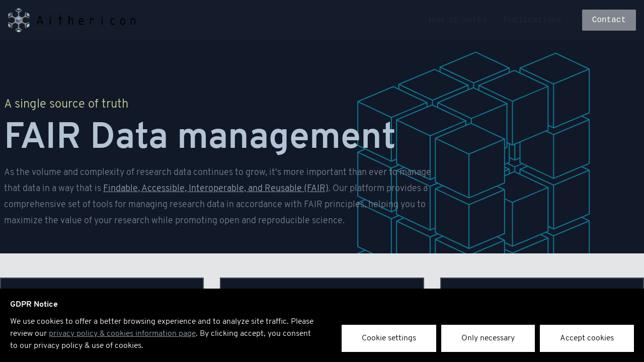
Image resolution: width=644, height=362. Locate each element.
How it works (458, 20)
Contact (609, 20)
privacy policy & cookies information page (122, 334)
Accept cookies (587, 338)
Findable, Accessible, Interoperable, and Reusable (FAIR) (216, 189)
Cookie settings (389, 338)
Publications (533, 20)
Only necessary (488, 338)
